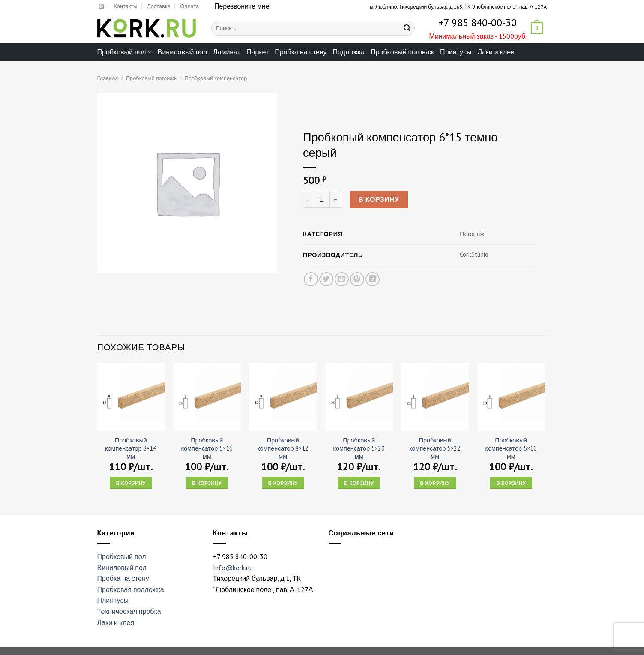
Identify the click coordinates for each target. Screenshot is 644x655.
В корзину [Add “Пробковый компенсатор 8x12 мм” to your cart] (283, 483)
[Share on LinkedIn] (373, 280)
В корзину (379, 200)
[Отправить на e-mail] (101, 7)
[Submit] (407, 28)
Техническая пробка (129, 611)
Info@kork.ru (232, 568)
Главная (108, 78)
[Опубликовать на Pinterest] (357, 280)
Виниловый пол (182, 52)
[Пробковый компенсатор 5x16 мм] (207, 397)
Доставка (159, 6)
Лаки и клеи (496, 52)
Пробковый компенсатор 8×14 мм (131, 448)
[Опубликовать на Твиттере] (326, 280)
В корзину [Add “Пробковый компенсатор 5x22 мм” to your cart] (435, 483)
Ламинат (227, 52)
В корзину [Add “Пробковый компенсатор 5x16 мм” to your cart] (207, 483)
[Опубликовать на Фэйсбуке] (310, 280)
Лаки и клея (116, 622)
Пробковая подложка (131, 589)
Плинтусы (456, 52)
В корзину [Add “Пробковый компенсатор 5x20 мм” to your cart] (359, 483)
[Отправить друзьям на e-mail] (341, 280)
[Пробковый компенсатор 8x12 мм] (283, 397)
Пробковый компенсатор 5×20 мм (359, 448)
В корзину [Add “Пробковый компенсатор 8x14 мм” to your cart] (131, 483)
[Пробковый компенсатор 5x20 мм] (359, 397)
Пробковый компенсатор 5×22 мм (435, 448)
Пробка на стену (301, 52)
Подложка (349, 52)
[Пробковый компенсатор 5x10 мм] (511, 397)
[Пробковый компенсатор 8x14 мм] (131, 397)
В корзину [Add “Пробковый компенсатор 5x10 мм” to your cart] (511, 483)
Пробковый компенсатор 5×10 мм (511, 448)
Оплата (189, 6)
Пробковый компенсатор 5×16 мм (207, 448)
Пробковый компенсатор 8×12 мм (283, 448)
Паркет (258, 52)
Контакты (125, 6)
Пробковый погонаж (402, 52)
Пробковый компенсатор (216, 78)
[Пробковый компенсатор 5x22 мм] (435, 397)
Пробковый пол (124, 52)
